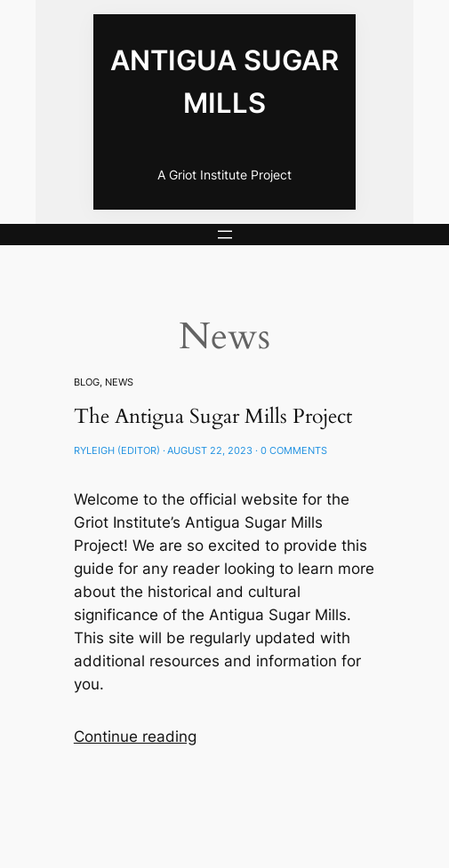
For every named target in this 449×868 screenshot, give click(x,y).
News (119, 382)
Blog (87, 382)
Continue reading (135, 737)
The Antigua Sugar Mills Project (213, 416)
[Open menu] (225, 235)
